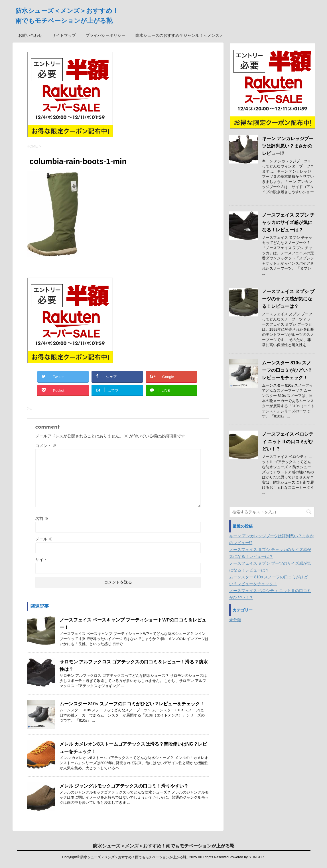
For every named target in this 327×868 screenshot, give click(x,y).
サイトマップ (64, 35)
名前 (42, 518)
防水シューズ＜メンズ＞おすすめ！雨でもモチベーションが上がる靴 (164, 846)
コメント (46, 446)
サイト (41, 560)
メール (44, 539)
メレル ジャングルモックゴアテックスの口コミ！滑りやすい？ (124, 786)
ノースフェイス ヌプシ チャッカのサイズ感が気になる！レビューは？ (288, 222)
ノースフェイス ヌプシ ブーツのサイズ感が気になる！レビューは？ (288, 299)
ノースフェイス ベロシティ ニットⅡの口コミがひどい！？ (288, 442)
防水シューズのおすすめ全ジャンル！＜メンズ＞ (179, 35)
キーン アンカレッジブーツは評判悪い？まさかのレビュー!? (288, 146)
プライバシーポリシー (105, 35)
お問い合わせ (30, 35)
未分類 (235, 620)
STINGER (256, 857)
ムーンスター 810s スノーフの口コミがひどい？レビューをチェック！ (132, 704)
